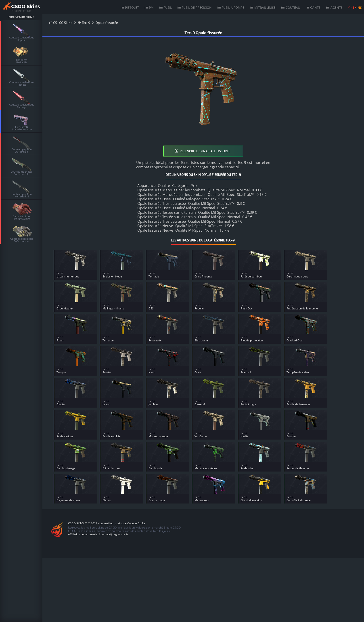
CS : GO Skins (61, 23)
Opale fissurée (107, 23)
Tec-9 (84, 23)
